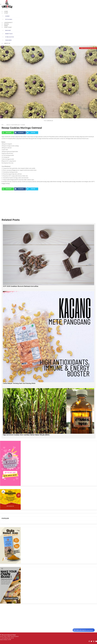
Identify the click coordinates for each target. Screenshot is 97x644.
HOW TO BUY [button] (8, 27)
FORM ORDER (8, 40)
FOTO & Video (9, 19)
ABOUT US (7, 43)
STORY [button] (6, 13)
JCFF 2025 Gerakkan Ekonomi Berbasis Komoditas (21, 286)
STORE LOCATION (9, 37)
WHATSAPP (8, 30)
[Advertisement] (48, 203)
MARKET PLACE (9, 34)
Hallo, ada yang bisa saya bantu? (84, 630)
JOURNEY (7, 16)
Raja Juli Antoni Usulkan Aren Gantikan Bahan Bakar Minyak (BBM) (26, 435)
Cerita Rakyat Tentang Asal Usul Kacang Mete (19, 383)
